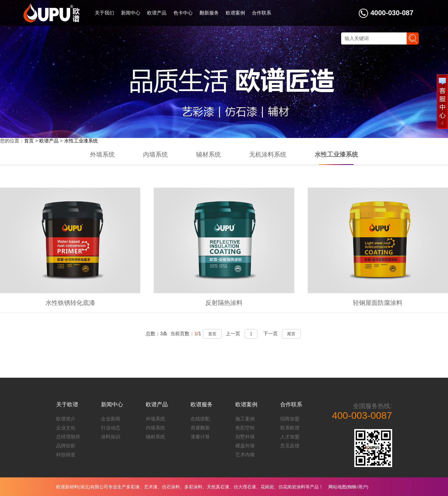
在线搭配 (200, 419)
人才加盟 (290, 437)
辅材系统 (208, 155)
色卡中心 (183, 13)
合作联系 (262, 13)
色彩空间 (245, 428)
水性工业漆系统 (81, 141)
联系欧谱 (290, 428)
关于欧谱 (67, 404)
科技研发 (66, 455)
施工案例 (245, 419)
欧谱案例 (235, 13)
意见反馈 (290, 446)
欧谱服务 (202, 404)
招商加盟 (290, 419)
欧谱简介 (66, 419)
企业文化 (66, 428)
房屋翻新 (200, 428)
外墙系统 (102, 155)
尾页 (291, 334)
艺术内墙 (245, 455)
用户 (363, 487)
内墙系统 (155, 155)
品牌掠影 (66, 446)
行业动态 (111, 428)
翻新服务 (209, 13)
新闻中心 (131, 13)
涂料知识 (111, 437)
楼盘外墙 (245, 446)
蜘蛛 (352, 487)
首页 (29, 141)
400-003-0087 (362, 415)
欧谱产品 (157, 13)
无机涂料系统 (268, 155)
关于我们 (104, 13)
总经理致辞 (68, 437)
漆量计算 (200, 437)
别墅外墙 (245, 437)
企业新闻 (111, 419)
